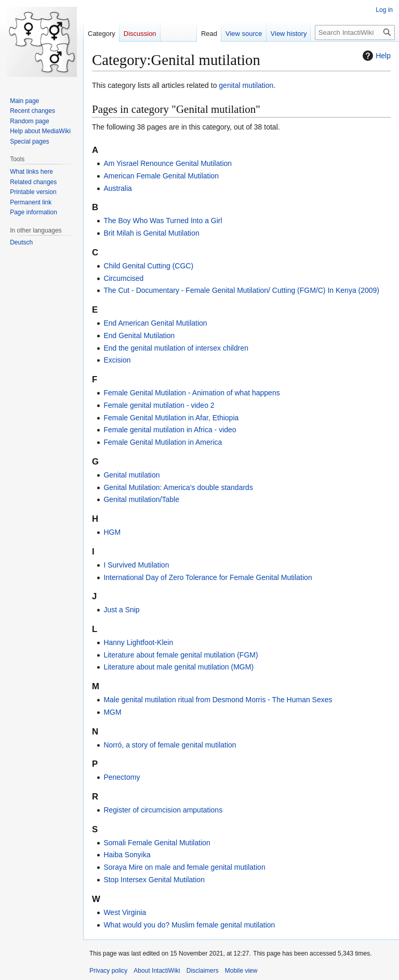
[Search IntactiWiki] (355, 33)
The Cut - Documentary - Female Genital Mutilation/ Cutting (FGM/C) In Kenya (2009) (241, 290)
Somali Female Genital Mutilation (157, 843)
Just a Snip (121, 610)
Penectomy (122, 777)
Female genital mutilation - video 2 (159, 405)
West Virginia (125, 912)
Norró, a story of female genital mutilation (170, 745)
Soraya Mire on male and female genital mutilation (184, 867)
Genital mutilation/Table (141, 499)
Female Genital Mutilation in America (163, 442)
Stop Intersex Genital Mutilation (154, 880)
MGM (112, 712)
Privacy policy (108, 971)
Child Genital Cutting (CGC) (148, 266)
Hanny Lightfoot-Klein (138, 642)
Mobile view (241, 971)
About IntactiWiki (157, 971)
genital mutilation (246, 85)
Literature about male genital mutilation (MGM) (178, 667)
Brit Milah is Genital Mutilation (151, 233)
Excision (117, 360)
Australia (117, 188)
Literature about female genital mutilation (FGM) (181, 655)
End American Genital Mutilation (155, 323)
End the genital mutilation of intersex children (176, 348)
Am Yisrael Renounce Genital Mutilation (168, 163)
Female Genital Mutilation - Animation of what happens (191, 393)
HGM (112, 532)
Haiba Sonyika (127, 855)
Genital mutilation (131, 475)
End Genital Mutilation (139, 336)
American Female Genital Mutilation (161, 176)
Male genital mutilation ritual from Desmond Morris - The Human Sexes (218, 700)
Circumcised (123, 278)
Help (375, 56)
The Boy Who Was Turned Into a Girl (163, 221)
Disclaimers (203, 971)
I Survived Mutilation (136, 565)
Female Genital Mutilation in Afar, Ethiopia (171, 418)
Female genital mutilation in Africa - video (170, 430)
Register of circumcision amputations (163, 810)
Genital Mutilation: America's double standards (178, 487)
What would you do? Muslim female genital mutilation (189, 925)
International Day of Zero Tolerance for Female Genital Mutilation (208, 577)
